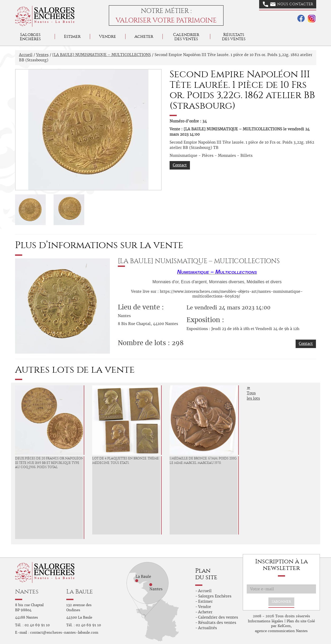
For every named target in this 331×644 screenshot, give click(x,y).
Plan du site (297, 621)
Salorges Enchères (215, 596)
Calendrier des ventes (186, 37)
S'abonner (281, 602)
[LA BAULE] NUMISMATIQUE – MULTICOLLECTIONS (102, 55)
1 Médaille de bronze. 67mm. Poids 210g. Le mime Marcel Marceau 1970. (203, 461)
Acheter (144, 36)
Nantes (27, 592)
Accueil (26, 55)
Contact (180, 165)
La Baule (80, 592)
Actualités (208, 628)
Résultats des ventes (217, 623)
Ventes (42, 55)
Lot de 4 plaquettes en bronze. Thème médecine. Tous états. (125, 461)
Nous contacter (288, 4)
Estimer (72, 36)
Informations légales (265, 621)
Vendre (108, 36)
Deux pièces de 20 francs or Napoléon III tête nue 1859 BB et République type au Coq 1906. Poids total (49, 463)
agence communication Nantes (281, 631)
